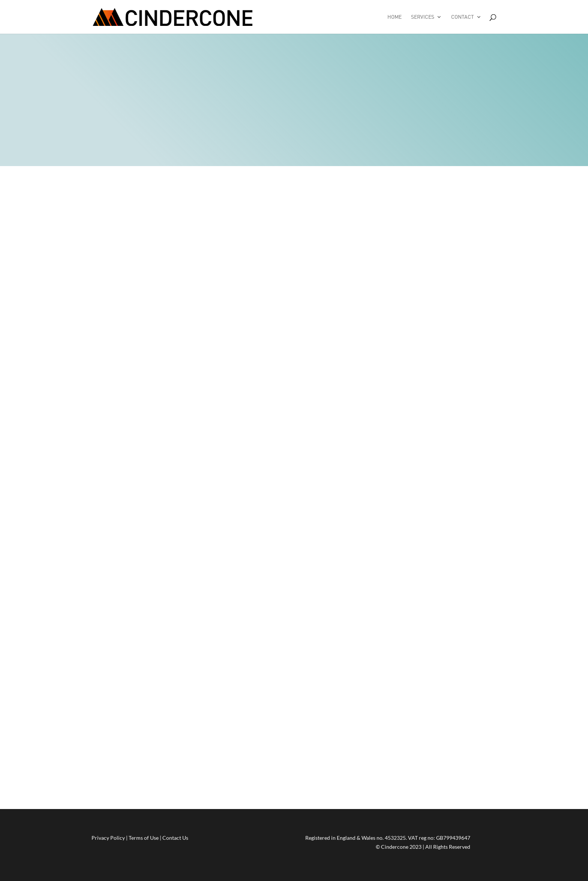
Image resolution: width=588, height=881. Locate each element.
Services (423, 17)
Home (394, 17)
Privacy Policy (108, 838)
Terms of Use (144, 838)
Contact (463, 17)
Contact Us (175, 838)
